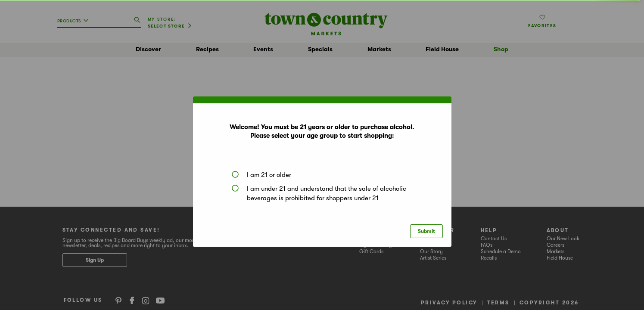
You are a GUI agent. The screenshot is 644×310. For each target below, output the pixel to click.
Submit (426, 231)
